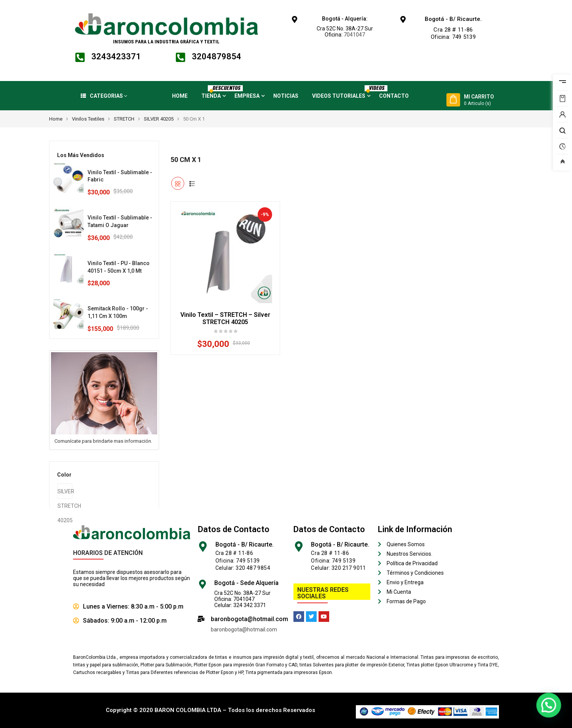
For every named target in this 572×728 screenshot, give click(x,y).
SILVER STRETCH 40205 (65, 494)
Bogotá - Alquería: (345, 19)
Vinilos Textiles (88, 119)
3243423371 (116, 56)
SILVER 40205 (159, 119)
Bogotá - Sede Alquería (246, 583)
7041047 (354, 35)
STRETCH (124, 119)
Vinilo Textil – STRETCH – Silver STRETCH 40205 (225, 319)
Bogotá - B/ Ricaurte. (453, 19)
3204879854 (217, 56)
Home (56, 119)
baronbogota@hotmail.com (244, 629)
